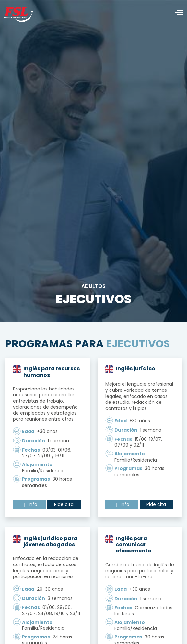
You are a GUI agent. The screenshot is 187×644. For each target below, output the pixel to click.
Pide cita (64, 504)
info (30, 504)
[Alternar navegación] (176, 12)
